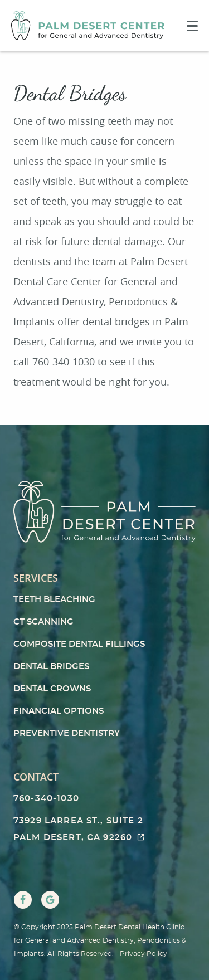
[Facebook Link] (23, 900)
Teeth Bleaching (54, 600)
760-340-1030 (46, 799)
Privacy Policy (144, 954)
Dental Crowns (52, 689)
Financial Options (59, 711)
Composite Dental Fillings (79, 644)
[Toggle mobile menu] (192, 26)
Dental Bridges (51, 667)
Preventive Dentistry (67, 733)
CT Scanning (43, 622)
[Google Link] (50, 900)
